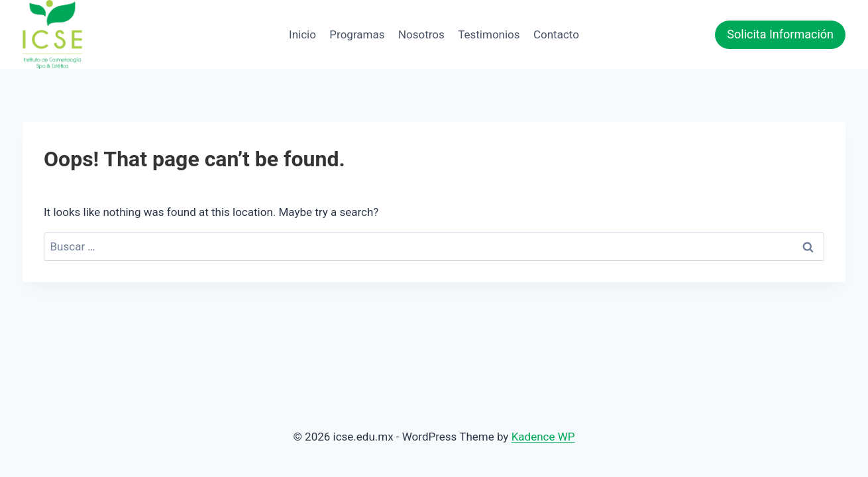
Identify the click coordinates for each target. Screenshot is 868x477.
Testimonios (489, 34)
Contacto (556, 34)
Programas (357, 34)
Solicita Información (780, 34)
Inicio (302, 34)
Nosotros (421, 34)
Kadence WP (543, 437)
